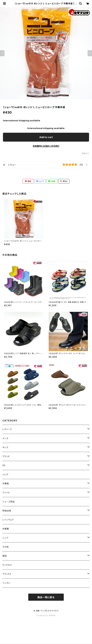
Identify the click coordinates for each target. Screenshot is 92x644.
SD (4, 465)
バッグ (5, 474)
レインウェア (8, 520)
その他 (5, 547)
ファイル (6, 493)
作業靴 (6, 483)
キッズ (5, 447)
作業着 (6, 529)
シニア (5, 538)
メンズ (5, 438)
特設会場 (7, 511)
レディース (7, 429)
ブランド (6, 456)
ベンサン (6, 583)
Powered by (46, 615)
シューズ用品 (9, 502)
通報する (85, 153)
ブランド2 (7, 574)
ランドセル (7, 565)
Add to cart (46, 137)
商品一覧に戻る (46, 597)
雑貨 (5, 556)
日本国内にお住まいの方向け (46, 146)
